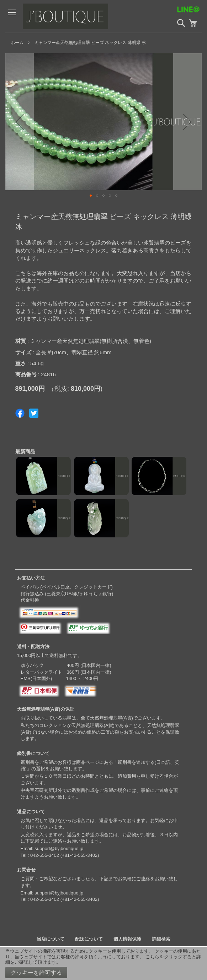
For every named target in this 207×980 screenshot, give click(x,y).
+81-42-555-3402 (80, 855)
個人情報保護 (127, 939)
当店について (51, 939)
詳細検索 (161, 939)
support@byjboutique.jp (59, 848)
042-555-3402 (45, 855)
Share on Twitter (34, 413)
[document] (103, 963)
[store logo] (76, 16)
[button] (20, 122)
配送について (89, 939)
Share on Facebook (20, 413)
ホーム (17, 43)
